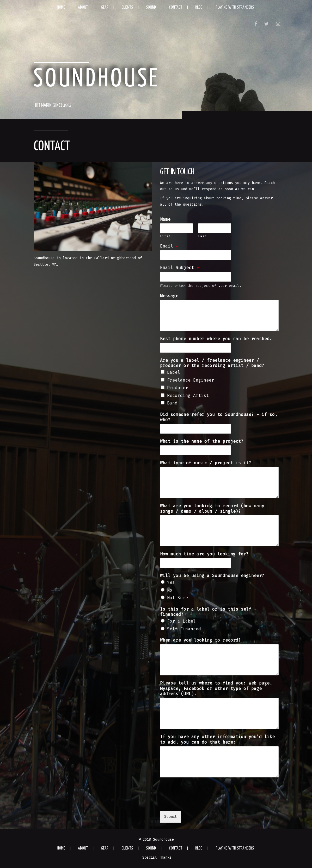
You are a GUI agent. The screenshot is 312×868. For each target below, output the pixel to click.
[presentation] (200, 802)
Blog (199, 7)
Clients (127, 7)
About (83, 7)
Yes (171, 582)
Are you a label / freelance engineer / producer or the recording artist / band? (212, 363)
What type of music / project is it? (206, 463)
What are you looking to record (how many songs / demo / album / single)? (212, 509)
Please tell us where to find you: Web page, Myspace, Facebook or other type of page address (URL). (216, 689)
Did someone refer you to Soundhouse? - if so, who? (219, 417)
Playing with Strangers (235, 7)
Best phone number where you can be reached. (216, 339)
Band (172, 403)
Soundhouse (97, 79)
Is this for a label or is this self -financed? (208, 612)
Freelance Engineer (191, 380)
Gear (105, 7)
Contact (176, 7)
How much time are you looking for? (204, 554)
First (165, 236)
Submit (170, 817)
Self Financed (184, 629)
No (170, 590)
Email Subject (180, 268)
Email (169, 246)
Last (202, 236)
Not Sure (178, 598)
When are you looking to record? (200, 640)
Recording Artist (188, 395)
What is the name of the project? (202, 441)
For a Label (181, 621)
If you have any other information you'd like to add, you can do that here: (217, 739)
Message (169, 296)
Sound (151, 7)
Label (174, 372)
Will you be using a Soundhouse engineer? (212, 576)
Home (61, 7)
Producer (178, 388)
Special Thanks (157, 857)
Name (165, 219)
